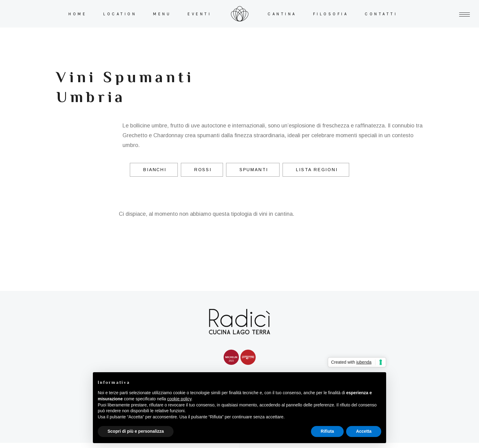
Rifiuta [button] (327, 431)
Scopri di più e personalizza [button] (136, 431)
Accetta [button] (364, 431)
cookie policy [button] (179, 399)
